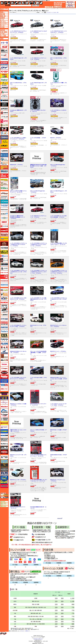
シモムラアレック (4, 218)
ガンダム (23, 3)
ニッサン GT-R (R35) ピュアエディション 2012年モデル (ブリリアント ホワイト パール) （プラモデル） (39, 272)
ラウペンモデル (4, 474)
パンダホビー (4, 307)
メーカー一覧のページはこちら (4, 43)
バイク (16, 3)
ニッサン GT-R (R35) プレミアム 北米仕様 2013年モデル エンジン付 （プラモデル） (38, 299)
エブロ (4, 137)
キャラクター (20, 3)
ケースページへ (4, 36)
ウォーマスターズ (4, 104)
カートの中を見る (58, 7)
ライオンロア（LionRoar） (4, 465)
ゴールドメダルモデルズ (4, 184)
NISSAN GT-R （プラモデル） (17, 165)
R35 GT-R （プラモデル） (56, 138)
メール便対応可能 (54, 92)
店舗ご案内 (4, 502)
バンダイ (4, 303)
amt (4, 121)
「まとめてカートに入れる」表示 (52, 12)
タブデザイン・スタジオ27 (4, 252)
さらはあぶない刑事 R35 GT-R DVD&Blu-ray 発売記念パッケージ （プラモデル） (18, 217)
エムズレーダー (4, 494)
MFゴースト (37, 169)
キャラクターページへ (4, 23)
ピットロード (4, 319)
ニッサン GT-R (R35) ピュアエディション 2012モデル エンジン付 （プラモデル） (59, 299)
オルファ (4, 146)
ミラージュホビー (4, 415)
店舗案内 (70, 7)
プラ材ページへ (4, 34)
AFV (4, 12)
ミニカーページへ (4, 25)
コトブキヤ (4, 188)
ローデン (4, 486)
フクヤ (4, 340)
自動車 (13, 3)
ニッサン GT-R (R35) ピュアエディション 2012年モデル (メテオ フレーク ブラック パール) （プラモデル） (59, 272)
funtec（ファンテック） (4, 327)
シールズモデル (4, 206)
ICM (4, 47)
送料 (70, 4)
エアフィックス (4, 113)
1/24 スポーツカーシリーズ (18, 166)
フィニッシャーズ (4, 331)
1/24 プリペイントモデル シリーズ (21, 34)
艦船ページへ (4, 16)
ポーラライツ (4, 373)
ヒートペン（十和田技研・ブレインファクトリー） (4, 311)
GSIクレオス (4, 201)
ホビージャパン (4, 377)
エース (4, 125)
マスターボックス (4, 398)
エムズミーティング (4, 497)
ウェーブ (4, 100)
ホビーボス (4, 385)
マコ (4, 394)
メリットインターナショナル (4, 427)
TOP (5, 5)
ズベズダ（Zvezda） (4, 239)
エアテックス (4, 109)
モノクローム (4, 444)
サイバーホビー (4, 193)
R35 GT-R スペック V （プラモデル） (58, 351)
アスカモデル (4, 72)
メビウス (4, 423)
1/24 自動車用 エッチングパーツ (20, 433)
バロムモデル (4, 298)
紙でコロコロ (4, 155)
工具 (30, 3)
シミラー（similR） (4, 214)
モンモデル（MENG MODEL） (4, 452)
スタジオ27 (53, 86)
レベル (4, 482)
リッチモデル (4, 478)
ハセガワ (4, 290)
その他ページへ (4, 27)
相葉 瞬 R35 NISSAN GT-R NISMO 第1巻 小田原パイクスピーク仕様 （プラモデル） (38, 166)
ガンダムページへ (4, 22)
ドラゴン (4, 281)
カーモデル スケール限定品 (18, 354)
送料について (4, 505)
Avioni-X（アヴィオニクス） (4, 55)
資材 (34, 3)
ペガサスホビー (4, 356)
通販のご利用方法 (70, 2)
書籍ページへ (4, 39)
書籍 (41, 3)
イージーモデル (4, 84)
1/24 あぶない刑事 (18, 113)
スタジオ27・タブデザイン (4, 230)
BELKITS (4, 360)
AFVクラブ (4, 117)
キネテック (4, 163)
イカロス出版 (4, 88)
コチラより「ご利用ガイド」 (25, 631)
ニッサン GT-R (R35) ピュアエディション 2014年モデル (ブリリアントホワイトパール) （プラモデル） (39, 244)
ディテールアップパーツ (38, 483)
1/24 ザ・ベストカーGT (59, 139)
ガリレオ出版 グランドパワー (4, 167)
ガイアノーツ (4, 151)
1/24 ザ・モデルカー (18, 61)
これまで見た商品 (49, 7)
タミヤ (12, 166)
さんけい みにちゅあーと (4, 197)
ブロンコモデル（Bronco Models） (4, 352)
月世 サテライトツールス (4, 176)
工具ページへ (4, 32)
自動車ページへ (4, 18)
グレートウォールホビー (4, 172)
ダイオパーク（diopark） (4, 244)
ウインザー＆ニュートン (4, 96)
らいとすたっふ (4, 469)
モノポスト (4, 448)
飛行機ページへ (4, 14)
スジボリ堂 (4, 226)
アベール (12, 433)
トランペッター (4, 285)
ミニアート (4, 407)
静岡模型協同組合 (4, 210)
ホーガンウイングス (4, 368)
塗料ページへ (4, 30)
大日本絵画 (4, 248)
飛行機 (6, 3)
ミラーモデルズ (4, 419)
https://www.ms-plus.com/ (38, 639)
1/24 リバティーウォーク (59, 61)
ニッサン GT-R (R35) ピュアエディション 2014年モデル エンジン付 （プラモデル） (18, 272)
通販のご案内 (4, 503)
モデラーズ (4, 431)
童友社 (4, 264)
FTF (4, 129)
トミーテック (4, 273)
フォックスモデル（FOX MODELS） (4, 335)
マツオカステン (4, 402)
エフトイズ (4, 133)
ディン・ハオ (4, 260)
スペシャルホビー (4, 234)
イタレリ (4, 92)
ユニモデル (4, 457)
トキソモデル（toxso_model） (4, 268)
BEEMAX (4, 315)
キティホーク (4, 159)
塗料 (27, 3)
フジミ (52, 113)
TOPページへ (4, 9)
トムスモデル (4, 277)
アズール (4, 67)
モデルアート (4, 435)
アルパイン (4, 80)
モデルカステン (4, 440)
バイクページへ (4, 20)
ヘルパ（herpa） (4, 364)
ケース (37, 3)
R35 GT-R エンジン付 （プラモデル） (18, 480)
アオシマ (12, 34)
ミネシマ (4, 411)
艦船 (9, 3)
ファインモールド (4, 323)
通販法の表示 (4, 506)
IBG (4, 51)
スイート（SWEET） (4, 222)
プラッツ (4, 348)
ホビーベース (4, 381)
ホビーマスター (4, 389)
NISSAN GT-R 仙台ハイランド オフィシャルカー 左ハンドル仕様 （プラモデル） (59, 379)
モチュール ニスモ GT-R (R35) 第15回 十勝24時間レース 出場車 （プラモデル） (38, 353)
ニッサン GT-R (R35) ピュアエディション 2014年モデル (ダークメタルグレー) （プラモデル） (18, 244)
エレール (4, 142)
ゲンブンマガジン (4, 180)
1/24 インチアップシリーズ (59, 113)
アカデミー (4, 63)
